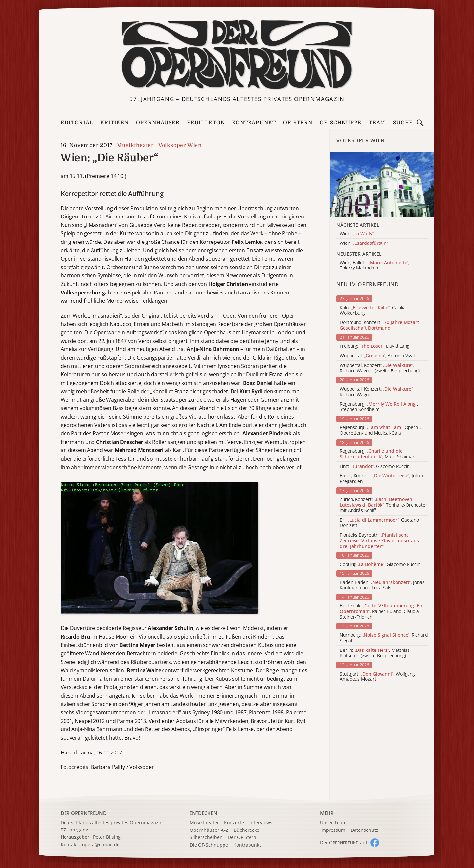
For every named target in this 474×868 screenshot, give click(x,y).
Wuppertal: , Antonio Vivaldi (379, 356)
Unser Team (333, 822)
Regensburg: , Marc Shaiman (378, 454)
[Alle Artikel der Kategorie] (382, 185)
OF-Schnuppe (341, 123)
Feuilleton (206, 123)
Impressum (333, 830)
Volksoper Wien (180, 145)
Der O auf (344, 842)
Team (377, 123)
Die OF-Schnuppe (209, 845)
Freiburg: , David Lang (374, 346)
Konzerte (234, 823)
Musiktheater (135, 145)
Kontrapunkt (254, 123)
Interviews (261, 823)
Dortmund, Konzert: (379, 325)
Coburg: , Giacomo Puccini (381, 564)
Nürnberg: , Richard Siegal (384, 638)
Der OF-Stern (242, 838)
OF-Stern (298, 123)
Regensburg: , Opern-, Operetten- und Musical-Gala (380, 430)
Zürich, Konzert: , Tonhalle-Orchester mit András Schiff (383, 505)
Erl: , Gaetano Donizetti (379, 523)
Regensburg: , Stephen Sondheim (379, 407)
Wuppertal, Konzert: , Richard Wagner (377, 392)
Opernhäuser (158, 123)
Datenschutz (364, 830)
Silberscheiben (206, 838)
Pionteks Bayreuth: (379, 541)
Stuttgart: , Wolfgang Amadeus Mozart (377, 677)
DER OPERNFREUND (84, 813)
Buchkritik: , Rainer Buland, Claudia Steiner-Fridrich (382, 611)
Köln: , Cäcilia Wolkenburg (373, 311)
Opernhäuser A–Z (209, 830)
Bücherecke (247, 830)
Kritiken (115, 123)
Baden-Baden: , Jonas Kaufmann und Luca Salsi (382, 585)
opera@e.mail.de (101, 844)
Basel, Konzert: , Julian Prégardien (381, 479)
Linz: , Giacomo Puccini (375, 466)
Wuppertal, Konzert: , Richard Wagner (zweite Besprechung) (380, 368)
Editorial (77, 123)
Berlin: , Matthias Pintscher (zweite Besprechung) (375, 653)
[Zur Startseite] (237, 55)
